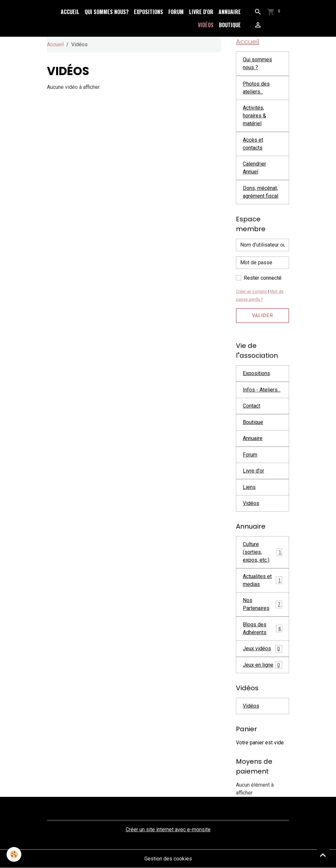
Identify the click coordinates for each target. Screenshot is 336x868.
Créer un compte (252, 291)
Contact (252, 406)
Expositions (148, 12)
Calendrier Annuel (254, 168)
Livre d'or (201, 12)
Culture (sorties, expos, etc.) (262, 552)
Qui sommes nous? (107, 12)
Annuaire (230, 12)
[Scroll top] (323, 855)
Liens (249, 487)
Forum (176, 12)
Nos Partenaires (262, 604)
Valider (263, 316)
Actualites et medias (262, 580)
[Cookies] (14, 854)
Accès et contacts (253, 144)
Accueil (70, 12)
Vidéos (206, 25)
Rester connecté (263, 278)
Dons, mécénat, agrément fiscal (261, 192)
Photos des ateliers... (256, 88)
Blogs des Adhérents (262, 628)
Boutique (230, 25)
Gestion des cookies (168, 859)
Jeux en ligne (262, 665)
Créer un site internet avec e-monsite (168, 829)
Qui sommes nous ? (257, 63)
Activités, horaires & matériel (254, 116)
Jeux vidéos (262, 649)
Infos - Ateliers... (262, 390)
